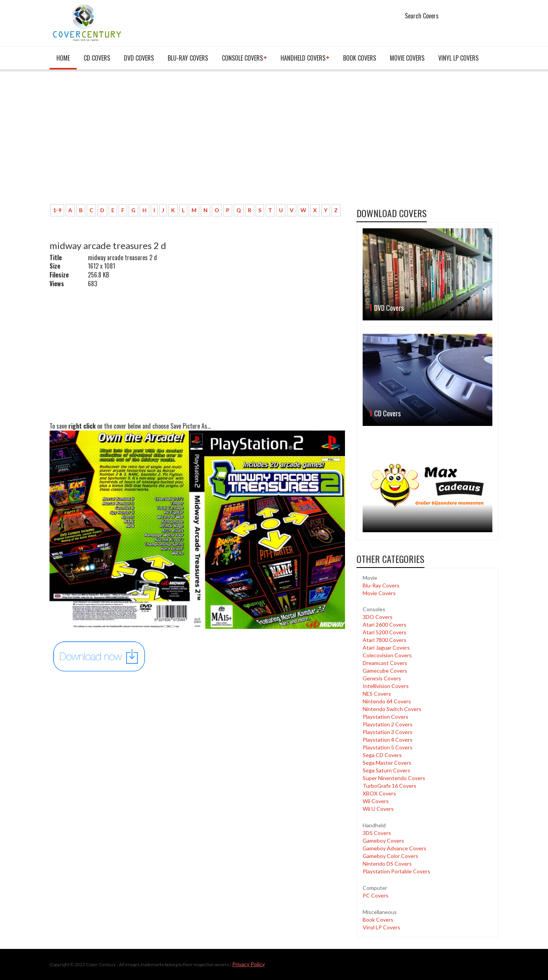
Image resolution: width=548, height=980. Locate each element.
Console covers (242, 58)
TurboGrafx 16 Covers (390, 786)
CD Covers (97, 58)
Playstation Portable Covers (396, 871)
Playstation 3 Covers (388, 732)
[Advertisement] (197, 141)
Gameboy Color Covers (390, 856)
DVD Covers (139, 58)
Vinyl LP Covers (458, 58)
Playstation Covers (385, 717)
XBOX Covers (379, 793)
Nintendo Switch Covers (392, 709)
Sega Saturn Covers (386, 770)
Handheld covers (303, 58)
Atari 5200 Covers (385, 632)
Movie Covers (407, 58)
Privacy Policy (248, 964)
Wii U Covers (378, 809)
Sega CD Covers (382, 755)
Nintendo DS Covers (387, 864)
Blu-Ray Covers (188, 58)
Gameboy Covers (383, 841)
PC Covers (376, 895)
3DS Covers (377, 833)
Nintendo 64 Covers (387, 701)
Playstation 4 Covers (388, 740)
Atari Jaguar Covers (386, 648)
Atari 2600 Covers (385, 624)
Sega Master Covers (387, 763)
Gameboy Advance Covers (394, 848)
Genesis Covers (382, 678)
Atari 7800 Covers (385, 640)
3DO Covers (378, 617)
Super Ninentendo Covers (394, 778)
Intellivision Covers (386, 686)
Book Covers (360, 58)
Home (63, 58)
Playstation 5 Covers (388, 747)
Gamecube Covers (385, 671)
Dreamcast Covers (385, 663)
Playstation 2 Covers (388, 724)
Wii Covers (376, 801)
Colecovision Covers (387, 655)
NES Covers (377, 694)
